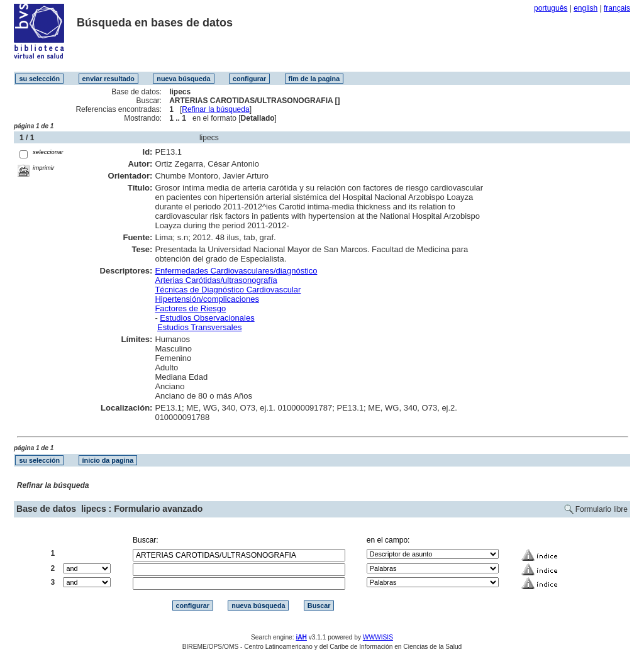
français (617, 8)
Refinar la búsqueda (215, 109)
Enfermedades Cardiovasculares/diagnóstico (236, 271)
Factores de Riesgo (190, 308)
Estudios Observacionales (207, 318)
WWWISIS (378, 637)
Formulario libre (602, 509)
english (586, 8)
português (551, 8)
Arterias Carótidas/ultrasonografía (216, 280)
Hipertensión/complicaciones (207, 299)
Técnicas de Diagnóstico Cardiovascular (228, 290)
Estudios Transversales (199, 327)
